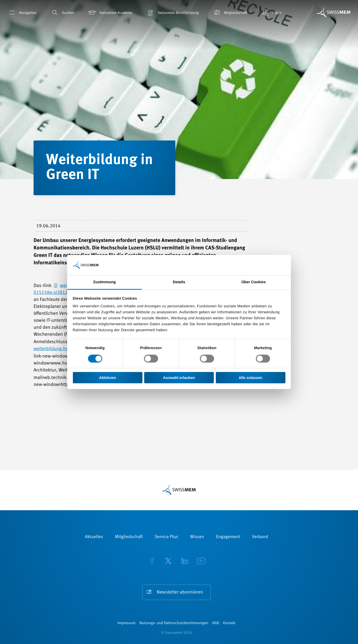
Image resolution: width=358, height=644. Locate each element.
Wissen (197, 537)
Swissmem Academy (110, 13)
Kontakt (229, 623)
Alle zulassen (250, 378)
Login (271, 13)
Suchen (62, 13)
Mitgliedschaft (230, 13)
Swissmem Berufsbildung (172, 13)
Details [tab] (179, 282)
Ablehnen (107, 378)
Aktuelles (94, 537)
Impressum (127, 623)
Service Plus (166, 537)
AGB (216, 623)
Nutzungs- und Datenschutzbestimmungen (174, 623)
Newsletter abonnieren (180, 592)
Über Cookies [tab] (254, 282)
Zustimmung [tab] (105, 282)
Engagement (228, 537)
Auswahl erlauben (179, 378)
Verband (260, 537)
